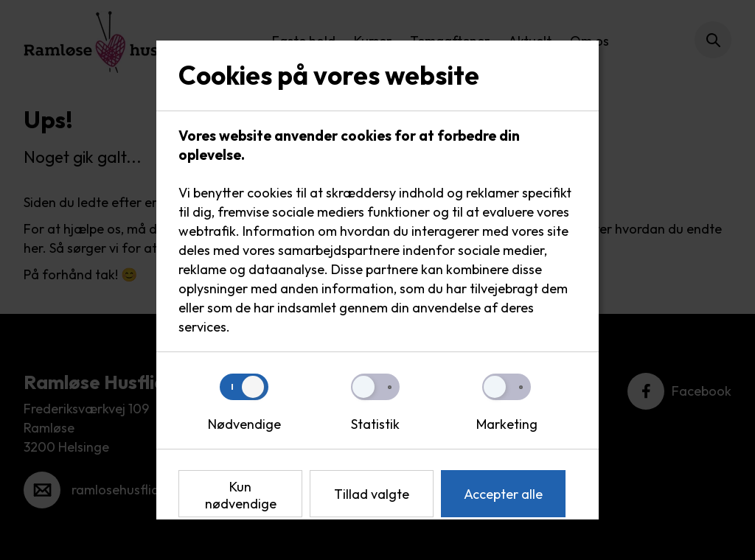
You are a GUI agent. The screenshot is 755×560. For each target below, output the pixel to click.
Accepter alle (503, 494)
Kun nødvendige (241, 495)
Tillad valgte (372, 494)
